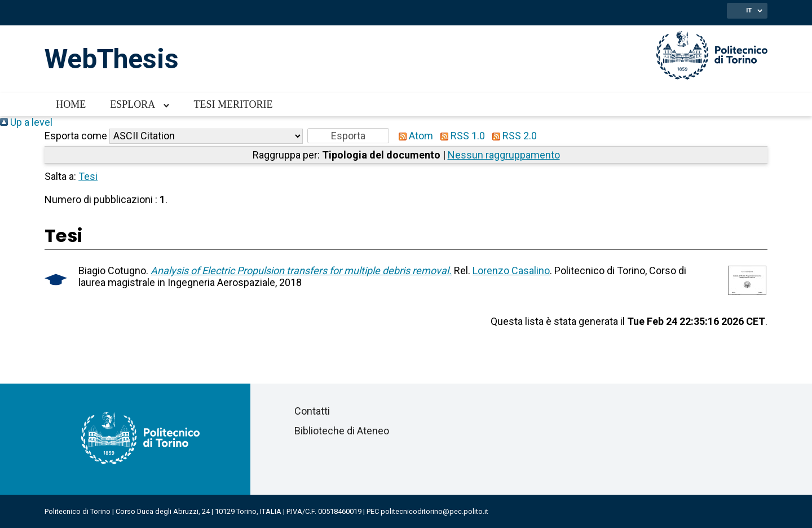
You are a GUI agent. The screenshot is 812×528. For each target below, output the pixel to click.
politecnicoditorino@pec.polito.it (434, 511)
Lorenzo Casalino (511, 270)
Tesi (88, 176)
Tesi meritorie (233, 104)
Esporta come (76, 136)
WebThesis (112, 59)
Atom (413, 136)
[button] (348, 136)
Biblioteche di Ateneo (342, 431)
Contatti (312, 411)
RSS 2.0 (512, 136)
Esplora (133, 104)
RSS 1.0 (460, 136)
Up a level (26, 122)
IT (749, 10)
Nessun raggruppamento (504, 155)
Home (71, 104)
